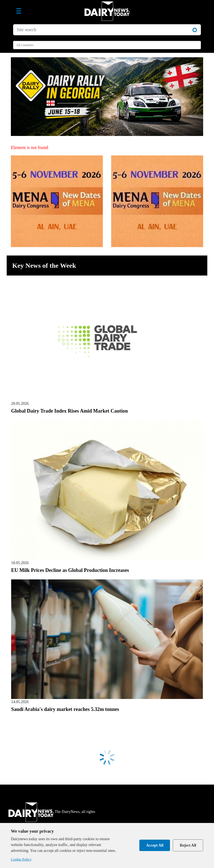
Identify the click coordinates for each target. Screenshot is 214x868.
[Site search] (107, 30)
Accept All (155, 845)
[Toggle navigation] (19, 11)
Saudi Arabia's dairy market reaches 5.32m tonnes (65, 709)
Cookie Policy (21, 859)
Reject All (188, 845)
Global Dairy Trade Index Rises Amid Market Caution (70, 411)
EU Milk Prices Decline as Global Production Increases (70, 570)
